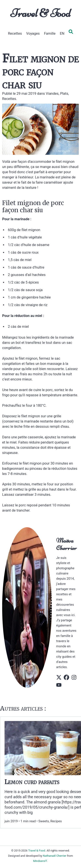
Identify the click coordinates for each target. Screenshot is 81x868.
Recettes (15, 33)
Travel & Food (40, 13)
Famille (50, 33)
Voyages (33, 33)
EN (62, 33)
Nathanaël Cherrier (55, 856)
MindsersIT (40, 861)
